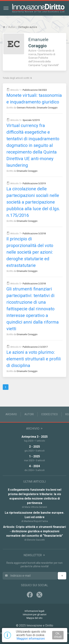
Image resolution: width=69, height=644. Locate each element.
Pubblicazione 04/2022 (35, 90)
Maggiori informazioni (31, 639)
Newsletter (34, 555)
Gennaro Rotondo (26, 108)
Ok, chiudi (58, 635)
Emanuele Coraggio (47, 108)
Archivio (11, 414)
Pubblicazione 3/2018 (34, 233)
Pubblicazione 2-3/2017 (35, 347)
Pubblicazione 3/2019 (34, 183)
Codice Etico (49, 414)
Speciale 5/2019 (31, 120)
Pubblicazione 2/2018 (34, 284)
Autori (12, 27)
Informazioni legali (34, 611)
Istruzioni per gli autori (35, 614)
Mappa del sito (34, 618)
